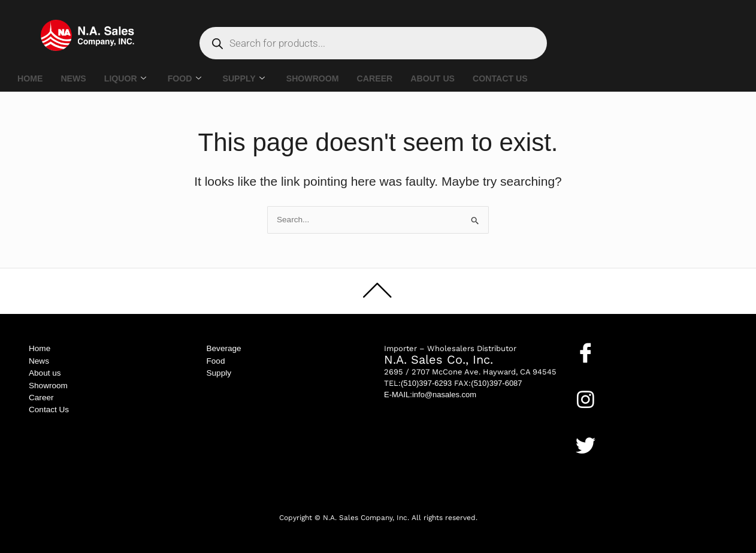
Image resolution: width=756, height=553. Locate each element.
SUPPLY (252, 79)
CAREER (388, 79)
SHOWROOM (323, 79)
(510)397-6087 (496, 383)
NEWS (76, 79)
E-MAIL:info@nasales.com (430, 395)
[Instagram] (586, 399)
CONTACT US (518, 79)
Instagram (596, 418)
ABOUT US (448, 79)
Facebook (595, 371)
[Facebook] (586, 353)
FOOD (190, 79)
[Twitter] (586, 445)
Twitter (590, 464)
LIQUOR (129, 79)
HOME (31, 79)
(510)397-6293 (426, 383)
